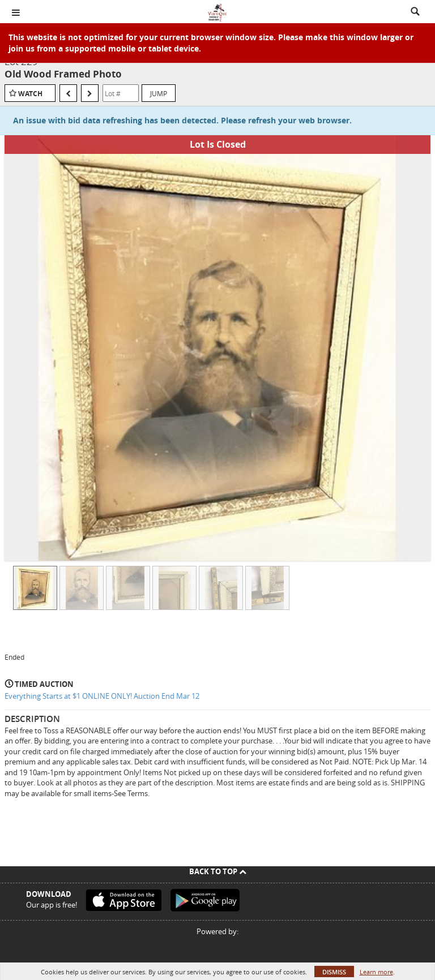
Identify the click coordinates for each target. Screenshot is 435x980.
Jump (159, 93)
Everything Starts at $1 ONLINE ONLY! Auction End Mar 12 (102, 696)
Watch (30, 94)
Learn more (376, 972)
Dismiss (334, 972)
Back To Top (218, 871)
